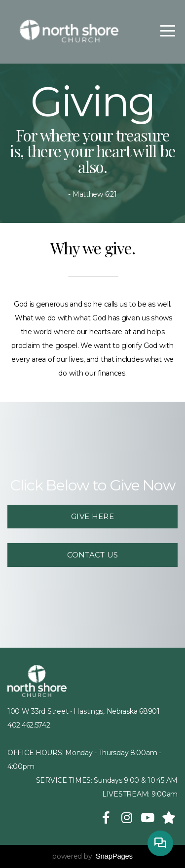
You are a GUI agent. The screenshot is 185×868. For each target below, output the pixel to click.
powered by (92, 856)
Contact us (93, 555)
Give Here (92, 516)
